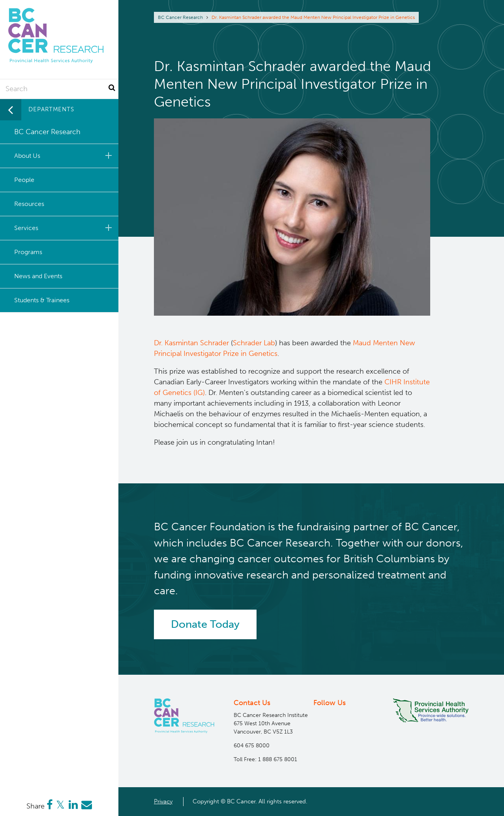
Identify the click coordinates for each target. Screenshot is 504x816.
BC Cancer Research (180, 17)
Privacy (163, 801)
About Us (64, 155)
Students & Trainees (42, 300)
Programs (28, 252)
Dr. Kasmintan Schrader (191, 343)
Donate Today (205, 624)
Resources (29, 204)
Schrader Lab (254, 343)
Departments (51, 109)
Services (64, 228)
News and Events (38, 276)
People (24, 180)
